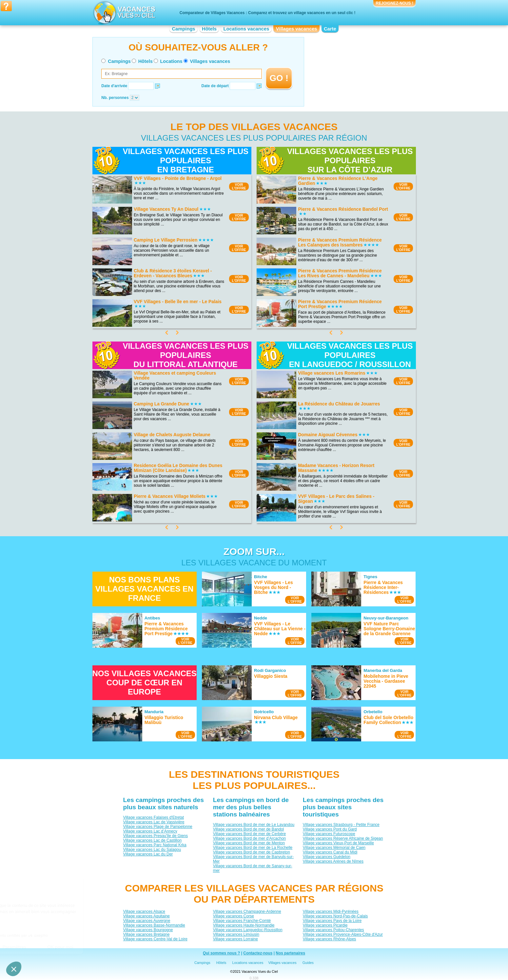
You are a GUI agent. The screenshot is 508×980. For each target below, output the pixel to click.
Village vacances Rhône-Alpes (329, 939)
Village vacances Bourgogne (148, 930)
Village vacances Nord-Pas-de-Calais (335, 916)
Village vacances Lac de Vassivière (154, 822)
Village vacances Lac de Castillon (152, 840)
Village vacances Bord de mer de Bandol (248, 829)
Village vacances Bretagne (146, 934)
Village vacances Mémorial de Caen (334, 848)
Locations (171, 61)
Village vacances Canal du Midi (330, 852)
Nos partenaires (290, 953)
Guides (308, 963)
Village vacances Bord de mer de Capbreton (251, 852)
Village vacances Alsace (144, 911)
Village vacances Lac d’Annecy (150, 831)
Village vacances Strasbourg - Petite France (341, 825)
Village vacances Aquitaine (146, 916)
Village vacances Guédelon (326, 857)
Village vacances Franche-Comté (242, 921)
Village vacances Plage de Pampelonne (157, 827)
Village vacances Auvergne (147, 921)
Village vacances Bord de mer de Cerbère (249, 834)
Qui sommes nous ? (222, 953)
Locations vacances (246, 29)
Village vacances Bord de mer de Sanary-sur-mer (252, 868)
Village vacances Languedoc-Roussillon (247, 930)
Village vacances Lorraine (235, 939)
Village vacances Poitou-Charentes (333, 930)
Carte (330, 29)
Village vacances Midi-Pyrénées (330, 911)
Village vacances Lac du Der (148, 854)
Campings (183, 29)
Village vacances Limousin (236, 934)
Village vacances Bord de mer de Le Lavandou (254, 825)
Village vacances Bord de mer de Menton (249, 843)
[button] (14, 969)
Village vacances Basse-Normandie (154, 925)
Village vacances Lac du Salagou (152, 850)
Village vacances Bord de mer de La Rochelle (253, 848)
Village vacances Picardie (325, 925)
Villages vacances (297, 29)
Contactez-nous (258, 953)
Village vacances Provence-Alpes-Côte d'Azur (342, 934)
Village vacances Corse (233, 916)
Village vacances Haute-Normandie (244, 925)
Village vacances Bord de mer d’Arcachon (249, 838)
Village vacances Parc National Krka (155, 845)
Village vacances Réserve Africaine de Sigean (343, 838)
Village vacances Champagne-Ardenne (247, 911)
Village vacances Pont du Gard (330, 829)
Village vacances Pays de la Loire (332, 921)
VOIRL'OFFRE (239, 186)
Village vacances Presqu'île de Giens (155, 836)
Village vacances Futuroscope (329, 834)
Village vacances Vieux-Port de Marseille (338, 843)
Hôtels (209, 29)
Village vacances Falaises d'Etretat (153, 817)
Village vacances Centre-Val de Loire (155, 939)
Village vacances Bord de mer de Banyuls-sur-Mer (253, 859)
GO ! (279, 78)
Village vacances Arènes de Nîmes (333, 861)
